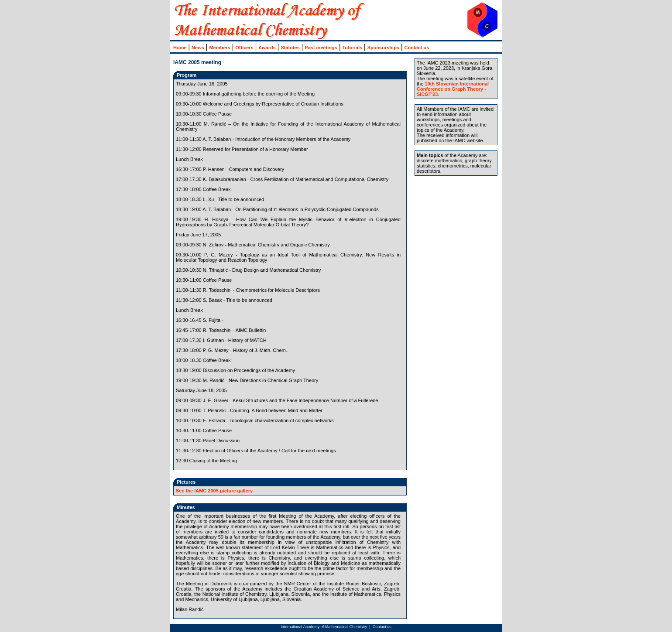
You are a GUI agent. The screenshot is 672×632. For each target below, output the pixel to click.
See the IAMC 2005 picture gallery (214, 491)
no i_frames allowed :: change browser (326, 47)
